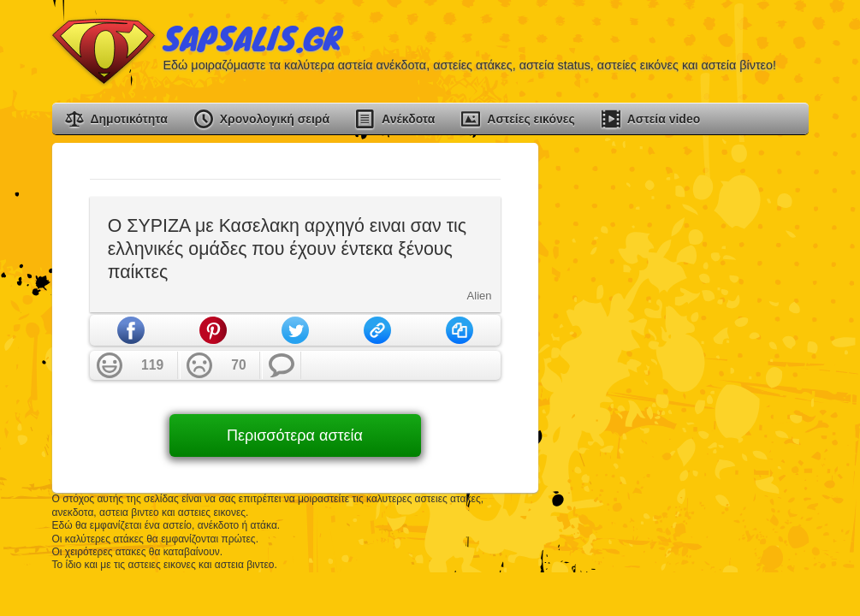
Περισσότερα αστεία (295, 435)
